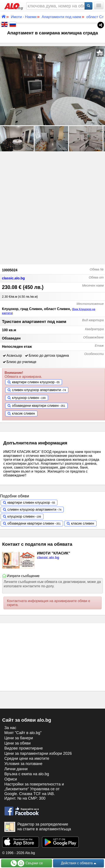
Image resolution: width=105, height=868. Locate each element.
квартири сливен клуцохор (33, 382)
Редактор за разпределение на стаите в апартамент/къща (38, 827)
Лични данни (16, 769)
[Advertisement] (52, 207)
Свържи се (27, 863)
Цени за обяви (17, 743)
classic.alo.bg (13, 278)
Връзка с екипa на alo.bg (27, 774)
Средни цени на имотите (27, 758)
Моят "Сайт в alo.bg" (23, 733)
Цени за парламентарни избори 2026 (38, 753)
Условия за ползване (23, 764)
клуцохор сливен (26, 398)
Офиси (11, 779)
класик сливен (23, 413)
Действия (78, 863)
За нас (10, 728)
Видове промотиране (24, 748)
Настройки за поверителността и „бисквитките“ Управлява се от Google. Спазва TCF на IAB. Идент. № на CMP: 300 (34, 791)
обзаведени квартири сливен (35, 406)
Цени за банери (19, 738)
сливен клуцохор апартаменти (36, 390)
